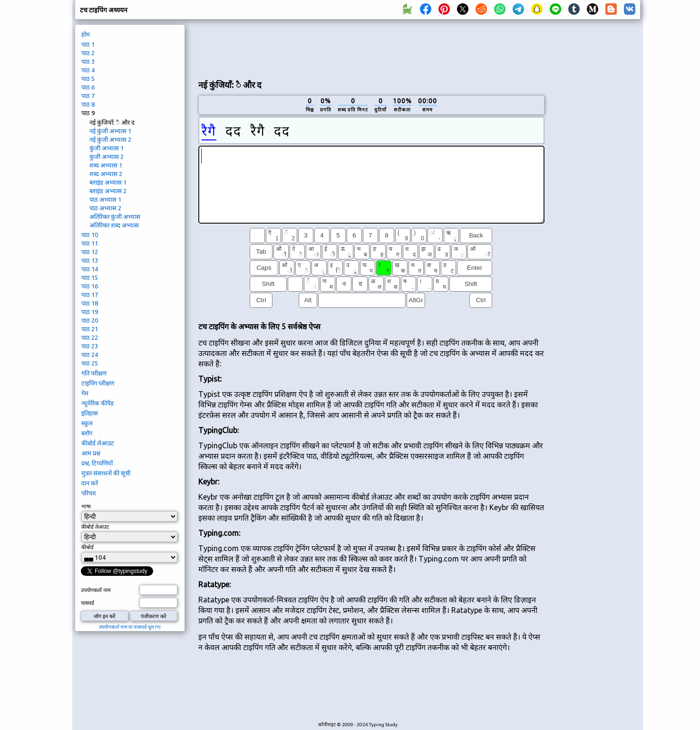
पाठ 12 (90, 252)
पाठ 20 (90, 320)
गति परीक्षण (94, 373)
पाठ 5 (88, 79)
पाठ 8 (88, 104)
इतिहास (90, 413)
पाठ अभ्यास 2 (105, 208)
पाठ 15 (90, 277)
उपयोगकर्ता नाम (96, 590)
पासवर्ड (87, 603)
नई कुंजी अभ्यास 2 (110, 139)
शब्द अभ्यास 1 (106, 165)
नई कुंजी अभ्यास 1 (110, 131)
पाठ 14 (90, 269)
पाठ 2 (88, 53)
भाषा (86, 506)
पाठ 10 (90, 235)
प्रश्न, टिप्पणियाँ (97, 463)
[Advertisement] (371, 48)
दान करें (90, 483)
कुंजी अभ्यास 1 (107, 148)
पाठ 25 (90, 363)
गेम (85, 393)
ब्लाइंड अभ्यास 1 (108, 182)
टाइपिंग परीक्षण (98, 383)
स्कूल (87, 423)
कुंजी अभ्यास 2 (107, 157)
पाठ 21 (90, 329)
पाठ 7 (88, 96)
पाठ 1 (88, 44)
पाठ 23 (90, 346)
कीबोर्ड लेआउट (98, 443)
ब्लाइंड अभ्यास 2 (108, 191)
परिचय (89, 493)
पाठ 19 (90, 312)
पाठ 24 (90, 355)
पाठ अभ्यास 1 (105, 199)
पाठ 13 (90, 260)
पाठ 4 (88, 70)
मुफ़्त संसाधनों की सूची (106, 473)
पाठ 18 (90, 303)
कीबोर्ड (87, 547)
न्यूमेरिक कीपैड (97, 403)
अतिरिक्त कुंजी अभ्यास (115, 217)
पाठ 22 (90, 337)
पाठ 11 (90, 243)
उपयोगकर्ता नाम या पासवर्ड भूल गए (130, 627)
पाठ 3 (88, 61)
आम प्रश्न (91, 453)
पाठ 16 (90, 286)
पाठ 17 (90, 295)
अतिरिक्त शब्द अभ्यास (114, 225)
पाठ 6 (88, 87)
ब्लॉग (87, 433)
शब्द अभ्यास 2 (106, 174)
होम (86, 34)
